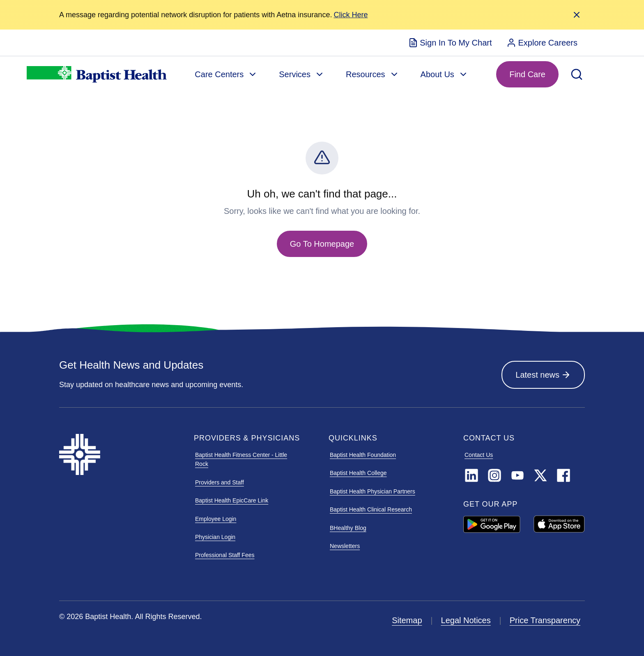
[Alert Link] (351, 15)
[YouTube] (517, 476)
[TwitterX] (540, 476)
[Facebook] (563, 476)
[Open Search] (577, 74)
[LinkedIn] (471, 476)
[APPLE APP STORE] (559, 524)
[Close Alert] (577, 15)
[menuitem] (450, 43)
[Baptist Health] (120, 454)
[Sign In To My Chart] (450, 43)
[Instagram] (494, 476)
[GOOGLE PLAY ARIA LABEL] (492, 524)
